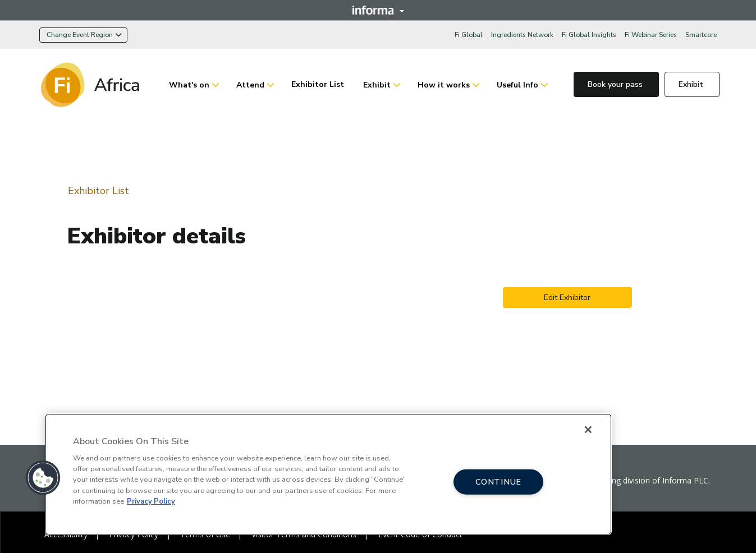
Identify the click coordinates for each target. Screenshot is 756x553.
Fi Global (469, 35)
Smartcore (701, 35)
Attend (250, 85)
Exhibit (377, 85)
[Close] (588, 430)
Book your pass (616, 84)
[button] (43, 478)
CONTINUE (498, 481)
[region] (328, 474)
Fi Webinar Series (651, 35)
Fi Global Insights (589, 35)
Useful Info (517, 85)
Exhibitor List (319, 84)
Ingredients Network (522, 35)
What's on (189, 85)
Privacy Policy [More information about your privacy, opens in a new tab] (151, 501)
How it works (444, 85)
